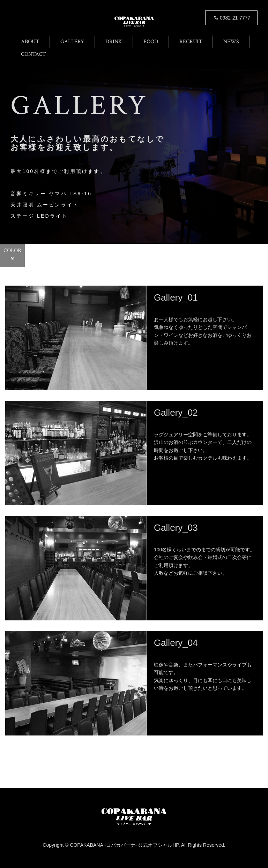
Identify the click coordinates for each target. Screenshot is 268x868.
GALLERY (72, 42)
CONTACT (33, 54)
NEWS (231, 42)
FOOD (151, 42)
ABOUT (30, 42)
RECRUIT (191, 42)
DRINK (114, 42)
